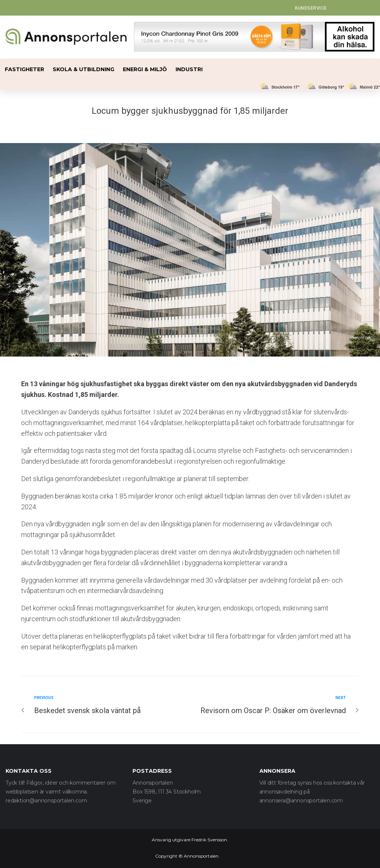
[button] (311, 8)
